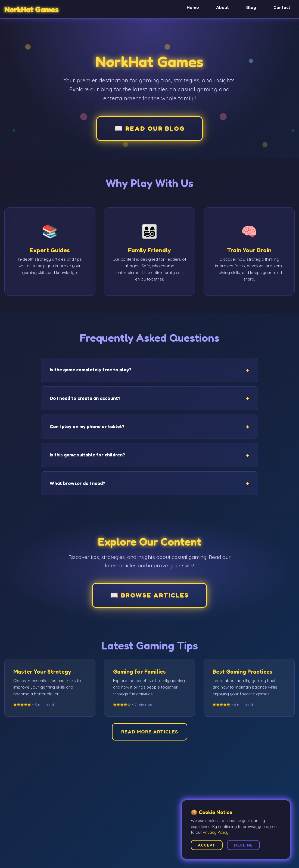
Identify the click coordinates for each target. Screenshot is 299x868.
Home (193, 7)
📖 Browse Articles (149, 595)
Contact (282, 7)
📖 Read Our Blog (149, 128)
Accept (207, 845)
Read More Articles (150, 732)
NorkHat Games (31, 9)
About (222, 7)
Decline (243, 845)
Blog (251, 7)
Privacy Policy (216, 832)
